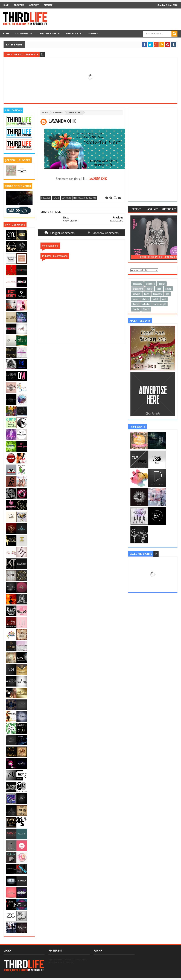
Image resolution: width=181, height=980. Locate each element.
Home (6, 5)
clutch (155, 299)
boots (147, 294)
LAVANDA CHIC (98, 179)
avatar (150, 289)
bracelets (157, 294)
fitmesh (146, 309)
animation (150, 284)
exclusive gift (160, 304)
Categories (22, 34)
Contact (34, 5)
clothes (145, 299)
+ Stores (93, 34)
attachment (138, 289)
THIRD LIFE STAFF (47, 34)
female (56, 198)
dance (135, 304)
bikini (159, 289)
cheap (135, 299)
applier (162, 284)
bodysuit (136, 294)
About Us (19, 5)
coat (164, 299)
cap (167, 294)
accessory (137, 284)
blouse (168, 289)
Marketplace (74, 34)
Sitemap (48, 5)
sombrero (58, 113)
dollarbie (46, 198)
